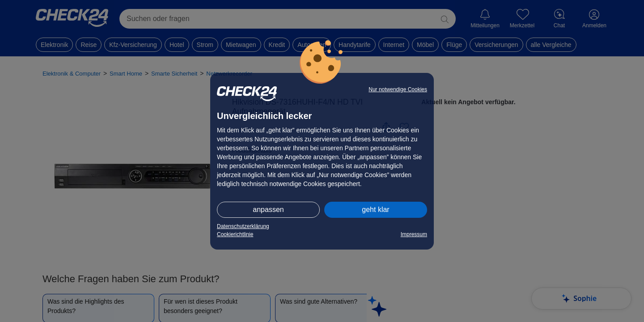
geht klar (375, 210)
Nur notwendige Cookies (398, 89)
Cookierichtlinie (235, 234)
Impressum (414, 234)
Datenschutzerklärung (243, 226)
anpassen (268, 210)
